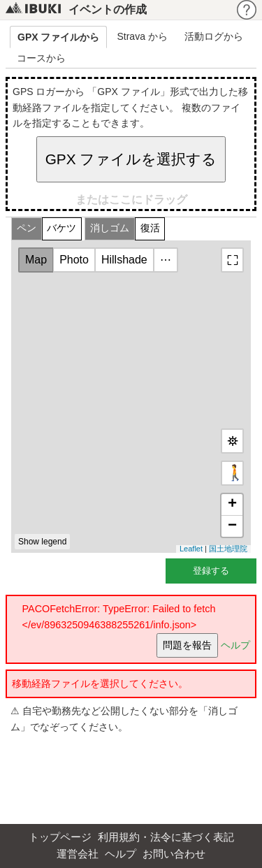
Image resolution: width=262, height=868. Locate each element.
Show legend (42, 542)
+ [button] (232, 505)
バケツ (61, 228)
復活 (150, 228)
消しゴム (110, 228)
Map (36, 260)
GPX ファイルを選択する (131, 159)
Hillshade (124, 260)
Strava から (142, 36)
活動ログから (214, 36)
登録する (211, 571)
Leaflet (191, 549)
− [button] (232, 526)
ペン (27, 228)
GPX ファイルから (58, 37)
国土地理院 (228, 549)
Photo (74, 260)
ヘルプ (235, 644)
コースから (41, 58)
